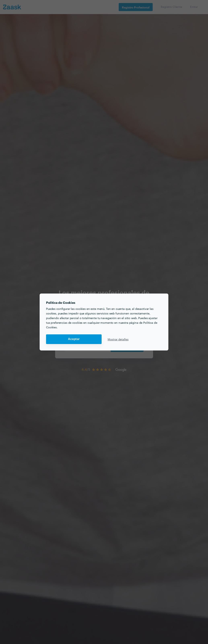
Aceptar (74, 339)
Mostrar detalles (118, 339)
